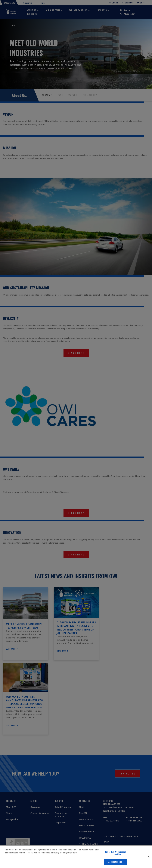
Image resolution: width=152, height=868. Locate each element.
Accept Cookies (115, 862)
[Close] (149, 857)
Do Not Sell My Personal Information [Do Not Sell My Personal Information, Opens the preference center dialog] (115, 853)
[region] (76, 857)
